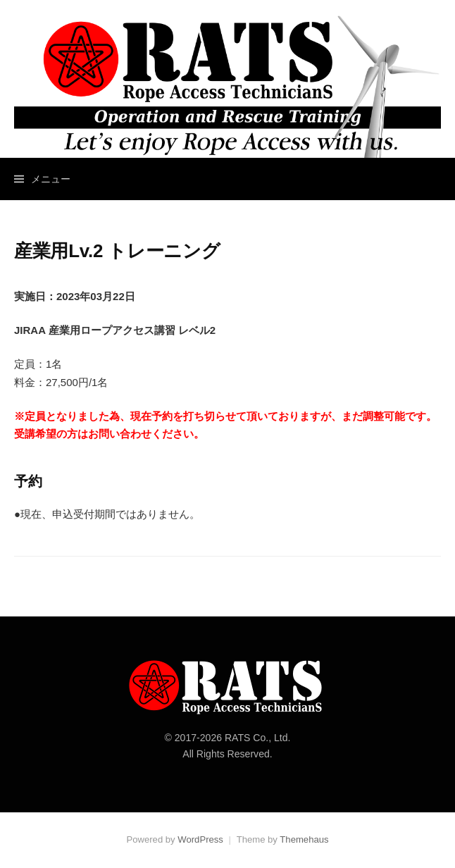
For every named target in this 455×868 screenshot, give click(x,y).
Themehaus (304, 839)
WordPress (200, 839)
